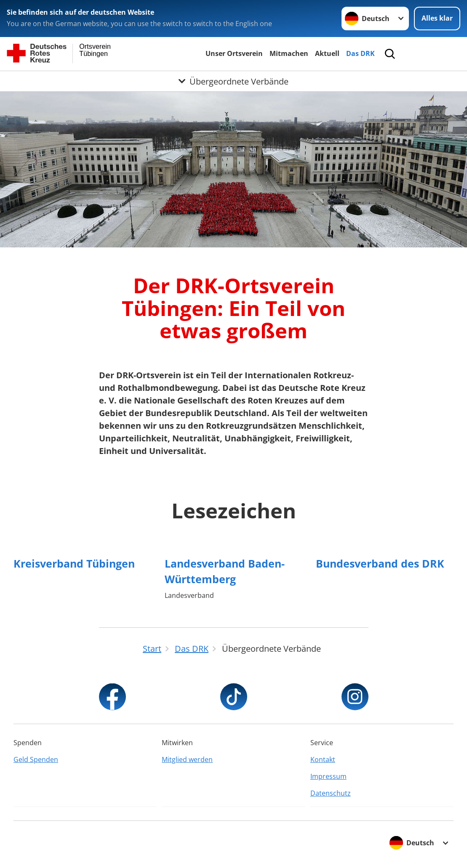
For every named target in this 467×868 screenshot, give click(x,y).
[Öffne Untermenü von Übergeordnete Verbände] (233, 81)
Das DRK (360, 53)
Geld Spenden (36, 759)
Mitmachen (289, 53)
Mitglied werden (187, 759)
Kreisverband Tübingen (74, 563)
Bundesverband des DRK (380, 563)
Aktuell (327, 53)
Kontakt (323, 759)
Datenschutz (331, 793)
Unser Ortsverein (234, 53)
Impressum (328, 776)
